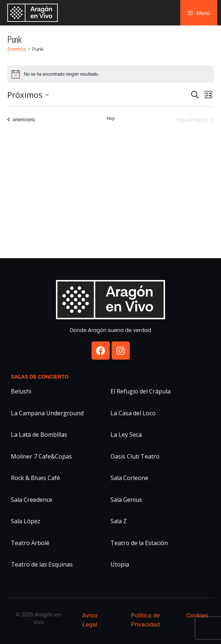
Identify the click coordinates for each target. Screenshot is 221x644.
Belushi (21, 391)
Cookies (197, 615)
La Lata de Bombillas (39, 435)
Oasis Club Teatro (135, 456)
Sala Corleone (129, 478)
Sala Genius (126, 500)
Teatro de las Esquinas (42, 564)
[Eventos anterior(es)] (21, 120)
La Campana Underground (47, 413)
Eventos (17, 49)
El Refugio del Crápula (140, 391)
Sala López (26, 521)
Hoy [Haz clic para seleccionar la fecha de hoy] (110, 119)
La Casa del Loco (133, 413)
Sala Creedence (32, 500)
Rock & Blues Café (35, 478)
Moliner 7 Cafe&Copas (41, 456)
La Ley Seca (126, 435)
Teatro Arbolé (30, 543)
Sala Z (119, 521)
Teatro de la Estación (139, 543)
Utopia (120, 564)
